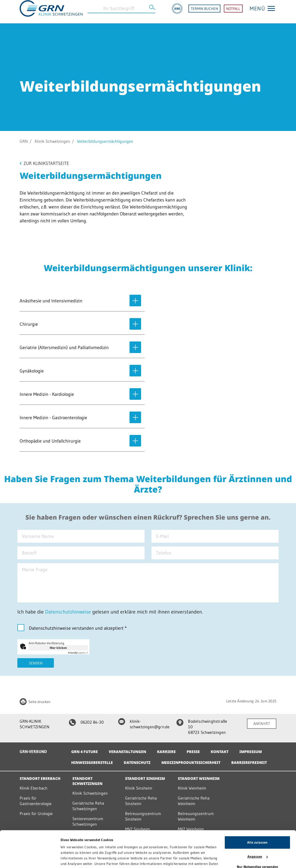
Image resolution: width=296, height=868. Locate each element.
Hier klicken (58, 648)
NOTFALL (233, 12)
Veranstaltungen (127, 752)
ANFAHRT (262, 724)
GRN (24, 141)
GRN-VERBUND (33, 752)
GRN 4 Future (85, 752)
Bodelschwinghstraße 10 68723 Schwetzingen (202, 727)
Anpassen (258, 822)
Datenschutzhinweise (68, 612)
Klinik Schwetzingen (52, 141)
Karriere (166, 752)
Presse (193, 752)
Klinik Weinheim (192, 788)
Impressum (251, 752)
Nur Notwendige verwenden (257, 832)
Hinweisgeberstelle (92, 763)
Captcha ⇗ (78, 653)
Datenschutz (137, 763)
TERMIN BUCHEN (204, 12)
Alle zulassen (257, 808)
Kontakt (220, 752)
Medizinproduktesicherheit (191, 763)
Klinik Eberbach (34, 788)
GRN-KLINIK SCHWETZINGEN (34, 724)
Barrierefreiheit (249, 763)
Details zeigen (71, 859)
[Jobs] (177, 12)
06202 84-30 (86, 722)
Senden (36, 663)
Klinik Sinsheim (139, 788)
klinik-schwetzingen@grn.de (144, 724)
